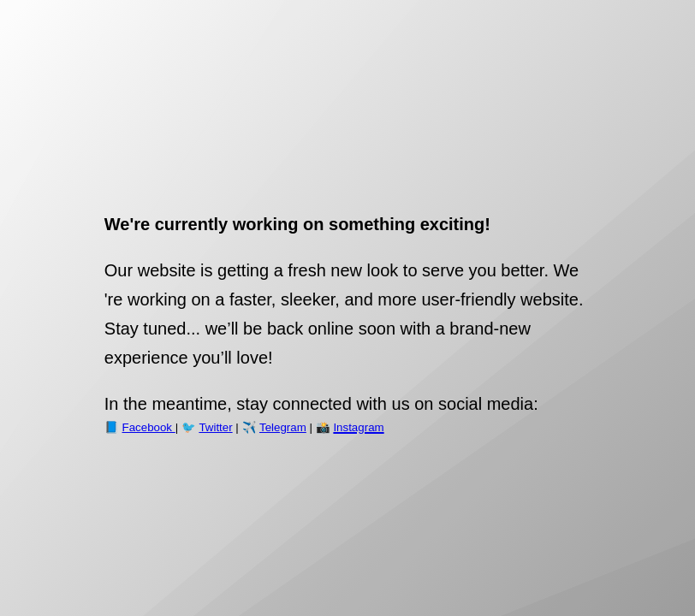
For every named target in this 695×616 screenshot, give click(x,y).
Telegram (283, 427)
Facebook (149, 427)
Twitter (215, 427)
